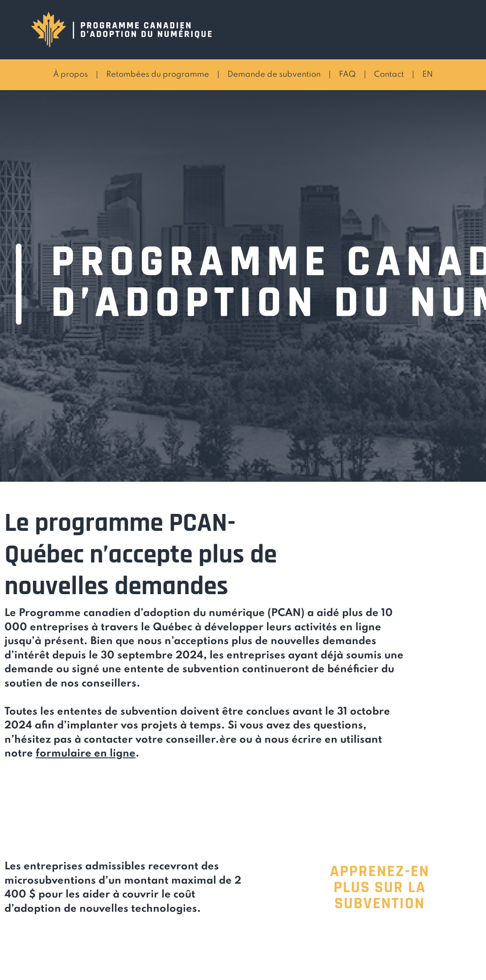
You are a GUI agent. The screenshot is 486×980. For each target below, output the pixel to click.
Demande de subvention (274, 74)
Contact (389, 74)
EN (428, 74)
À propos (70, 74)
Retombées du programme (158, 74)
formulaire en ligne (86, 754)
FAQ (347, 74)
